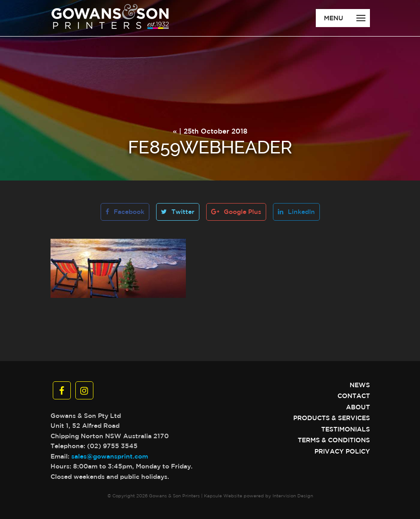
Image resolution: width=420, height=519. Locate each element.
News (360, 385)
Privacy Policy (342, 451)
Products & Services (332, 418)
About (358, 407)
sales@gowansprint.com (110, 456)
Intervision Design (293, 496)
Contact (354, 396)
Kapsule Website (223, 496)
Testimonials (346, 429)
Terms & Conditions (334, 440)
